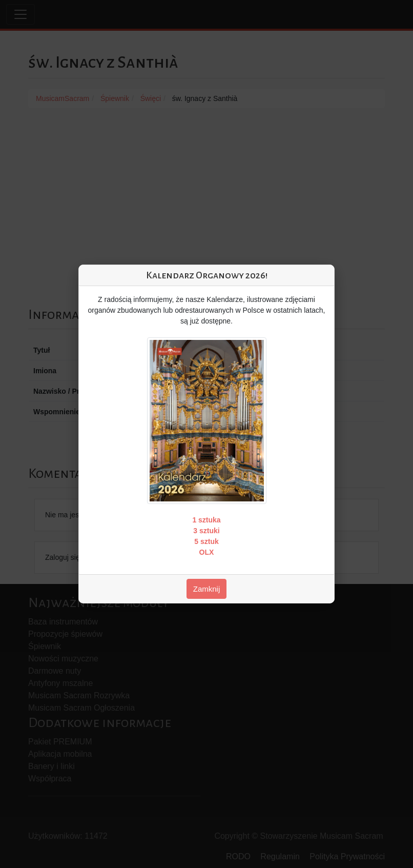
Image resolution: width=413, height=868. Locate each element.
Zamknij (207, 589)
